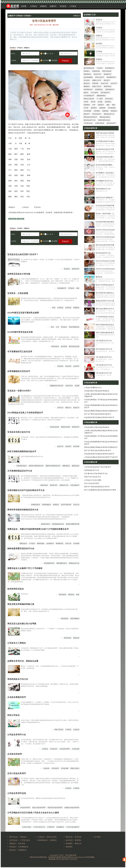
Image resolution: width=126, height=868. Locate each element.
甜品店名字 (54, 485)
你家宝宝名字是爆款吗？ (105, 198)
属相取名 (87, 86)
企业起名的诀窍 (15, 754)
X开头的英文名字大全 (104, 373)
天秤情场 (97, 111)
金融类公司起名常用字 (72, 808)
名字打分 (60, 408)
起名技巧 (76, 366)
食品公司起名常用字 (39, 808)
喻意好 (86, 93)
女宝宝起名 (13, 840)
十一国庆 (100, 99)
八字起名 (73, 6)
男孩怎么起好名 (89, 99)
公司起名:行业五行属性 (93, 480)
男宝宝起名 (55, 346)
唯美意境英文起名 (104, 120)
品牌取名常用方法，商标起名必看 (23, 661)
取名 (54, 308)
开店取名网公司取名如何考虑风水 (97, 391)
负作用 (93, 102)
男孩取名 (76, 308)
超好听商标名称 (89, 68)
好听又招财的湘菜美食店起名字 (22, 451)
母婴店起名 (23, 543)
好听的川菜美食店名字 (36, 466)
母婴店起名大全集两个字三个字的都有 (25, 568)
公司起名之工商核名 (17, 643)
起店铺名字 (50, 543)
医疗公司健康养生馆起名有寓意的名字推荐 (100, 490)
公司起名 (34, 6)
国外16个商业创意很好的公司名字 (97, 487)
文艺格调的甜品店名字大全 (20, 471)
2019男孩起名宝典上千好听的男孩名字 (25, 413)
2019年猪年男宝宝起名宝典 (20, 332)
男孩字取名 (108, 86)
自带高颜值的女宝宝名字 (19, 371)
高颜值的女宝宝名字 (57, 386)
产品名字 (100, 68)
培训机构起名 (43, 840)
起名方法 (60, 446)
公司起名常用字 (65, 749)
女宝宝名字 (69, 386)
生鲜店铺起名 (46, 505)
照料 (114, 105)
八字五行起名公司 (39, 827)
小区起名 (12, 219)
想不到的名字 (105, 93)
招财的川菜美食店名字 (53, 466)
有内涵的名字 (62, 288)
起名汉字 (114, 83)
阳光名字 (107, 80)
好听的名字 (76, 269)
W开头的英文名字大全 (104, 349)
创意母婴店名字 (49, 563)
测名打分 (68, 408)
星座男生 (94, 108)
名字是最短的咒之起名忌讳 (20, 351)
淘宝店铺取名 (75, 619)
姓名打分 (76, 408)
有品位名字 (98, 74)
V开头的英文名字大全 (104, 341)
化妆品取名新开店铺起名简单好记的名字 (99, 417)
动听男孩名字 (110, 89)
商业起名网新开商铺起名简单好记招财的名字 (101, 411)
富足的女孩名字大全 (103, 253)
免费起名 (77, 16)
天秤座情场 (112, 108)
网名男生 (78, 840)
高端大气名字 (97, 86)
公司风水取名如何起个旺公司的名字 (98, 467)
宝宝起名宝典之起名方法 (19, 432)
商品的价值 (96, 71)
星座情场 (105, 111)
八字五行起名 (25, 840)
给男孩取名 (99, 89)
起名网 (24, 6)
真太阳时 (53, 60)
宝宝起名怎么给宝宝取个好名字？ (23, 254)
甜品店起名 (44, 485)
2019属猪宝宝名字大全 (104, 181)
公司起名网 (76, 749)
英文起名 (78, 837)
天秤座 (86, 102)
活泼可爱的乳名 (74, 327)
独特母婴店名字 (62, 563)
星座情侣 (108, 102)
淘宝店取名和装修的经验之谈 (21, 604)
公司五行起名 (27, 827)
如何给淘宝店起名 (16, 589)
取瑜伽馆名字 (111, 77)
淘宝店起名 (63, 595)
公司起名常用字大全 (17, 735)
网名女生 (78, 843)
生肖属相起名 (23, 847)
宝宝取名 (60, 308)
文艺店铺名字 (75, 485)
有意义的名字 (100, 77)
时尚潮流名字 (110, 68)
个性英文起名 (88, 123)
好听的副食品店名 (58, 524)
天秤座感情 (87, 111)
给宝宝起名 (109, 99)
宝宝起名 (63, 6)
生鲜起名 (56, 505)
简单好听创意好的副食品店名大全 (23, 510)
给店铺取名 (60, 827)
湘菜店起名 (76, 466)
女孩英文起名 (100, 123)
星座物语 (87, 105)
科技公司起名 (14, 715)
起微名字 (53, 6)
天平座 (86, 108)
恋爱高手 (101, 105)
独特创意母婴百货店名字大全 (21, 549)
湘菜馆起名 (66, 466)
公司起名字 (54, 749)
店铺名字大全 (64, 485)
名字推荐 (76, 543)
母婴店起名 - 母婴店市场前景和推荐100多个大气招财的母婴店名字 (38, 529)
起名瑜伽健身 (88, 77)
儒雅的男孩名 (101, 96)
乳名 (52, 327)
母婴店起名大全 (74, 563)
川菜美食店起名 (22, 466)
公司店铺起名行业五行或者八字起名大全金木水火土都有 (33, 813)
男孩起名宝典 (65, 427)
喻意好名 (87, 83)
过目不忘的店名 (66, 505)
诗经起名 (23, 837)
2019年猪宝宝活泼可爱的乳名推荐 (23, 313)
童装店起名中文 (109, 114)
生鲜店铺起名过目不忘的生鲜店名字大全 (26, 490)
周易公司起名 (75, 768)
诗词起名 (13, 847)
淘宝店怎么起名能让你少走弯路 (22, 624)
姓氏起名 (13, 850)
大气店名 (32, 543)
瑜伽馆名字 (108, 74)
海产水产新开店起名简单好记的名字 (98, 414)
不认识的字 (95, 93)
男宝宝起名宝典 (74, 346)
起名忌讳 (68, 366)
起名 (78, 288)
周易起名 (13, 843)
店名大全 (76, 505)
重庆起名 (99, 277)
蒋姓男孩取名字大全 (103, 189)
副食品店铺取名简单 (73, 524)
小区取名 (20, 219)
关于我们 (98, 837)
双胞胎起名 (22, 850)
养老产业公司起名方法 (93, 477)
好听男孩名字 (88, 89)
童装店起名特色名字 (90, 117)
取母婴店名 (60, 543)
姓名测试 (99, 44)
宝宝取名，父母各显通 (18, 293)
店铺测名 (99, 59)
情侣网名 (69, 843)
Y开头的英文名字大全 (104, 365)
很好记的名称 (107, 71)
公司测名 (99, 52)
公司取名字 (51, 827)
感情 (108, 105)
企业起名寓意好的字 (17, 697)
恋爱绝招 (102, 108)
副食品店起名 (46, 524)
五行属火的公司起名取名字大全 (96, 474)
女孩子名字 (105, 83)
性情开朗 (95, 83)
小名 (57, 327)
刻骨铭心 (87, 71)
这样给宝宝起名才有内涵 (19, 274)
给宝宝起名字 (97, 114)
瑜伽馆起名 (87, 74)
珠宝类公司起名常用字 (55, 808)
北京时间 (45, 60)
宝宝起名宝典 (54, 427)
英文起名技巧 (111, 123)
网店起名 (71, 595)
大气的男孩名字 (89, 96)
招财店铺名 (41, 543)
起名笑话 (69, 840)
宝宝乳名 (64, 327)
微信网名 (69, 847)
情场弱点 (114, 111)
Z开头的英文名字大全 (104, 357)
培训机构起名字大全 (92, 470)
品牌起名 (53, 840)
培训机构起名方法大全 (18, 679)
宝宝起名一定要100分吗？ (19, 391)
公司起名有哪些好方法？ (93, 388)
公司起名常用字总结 (17, 793)
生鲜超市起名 (36, 505)
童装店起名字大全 (90, 120)
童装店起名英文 (105, 117)
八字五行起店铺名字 (73, 827)
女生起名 (87, 80)
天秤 (94, 105)
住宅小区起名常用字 (17, 773)
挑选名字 (87, 114)
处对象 (100, 102)
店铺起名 (43, 6)
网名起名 (69, 837)
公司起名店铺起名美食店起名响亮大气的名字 (101, 457)
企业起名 (76, 730)
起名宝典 (64, 346)
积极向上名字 (97, 80)
